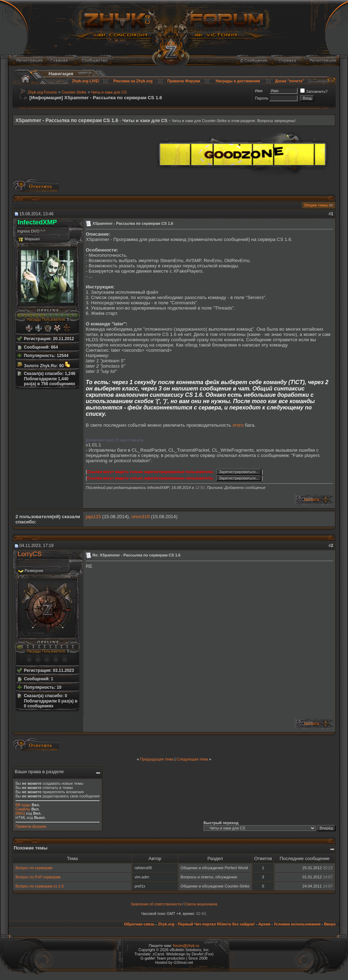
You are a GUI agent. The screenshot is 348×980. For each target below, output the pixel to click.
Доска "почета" (289, 81)
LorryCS (30, 554)
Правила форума (31, 826)
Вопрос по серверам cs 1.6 (40, 886)
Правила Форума (184, 81)
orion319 (141, 517)
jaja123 (93, 517)
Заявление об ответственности (156, 904)
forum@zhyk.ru (186, 946)
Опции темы (316, 205)
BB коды (23, 805)
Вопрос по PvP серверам (38, 877)
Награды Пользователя (46, 320)
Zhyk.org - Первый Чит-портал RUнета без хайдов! (206, 924)
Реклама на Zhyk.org (133, 81)
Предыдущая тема (157, 759)
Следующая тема (192, 759)
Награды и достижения (238, 81)
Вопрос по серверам (34, 868)
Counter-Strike (74, 92)
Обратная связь (139, 924)
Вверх (330, 924)
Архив (264, 924)
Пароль (262, 98)
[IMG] (20, 813)
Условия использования (297, 924)
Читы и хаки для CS (109, 92)
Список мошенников (201, 904)
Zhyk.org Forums (42, 92)
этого (238, 425)
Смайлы (23, 809)
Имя (259, 91)
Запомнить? (314, 91)
